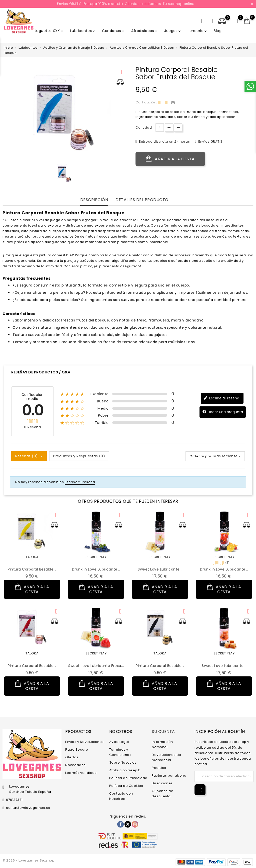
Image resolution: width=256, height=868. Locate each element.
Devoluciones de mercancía (166, 757)
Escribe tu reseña (221, 398)
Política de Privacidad (128, 778)
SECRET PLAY (96, 557)
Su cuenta (163, 731)
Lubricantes (83, 31)
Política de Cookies (126, 786)
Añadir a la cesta (170, 159)
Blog (218, 31)
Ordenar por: (201, 456)
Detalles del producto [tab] (142, 200)
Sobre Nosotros (123, 762)
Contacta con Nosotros (121, 796)
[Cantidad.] (160, 128)
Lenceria (198, 31)
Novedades (75, 765)
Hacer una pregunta (223, 412)
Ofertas (72, 757)
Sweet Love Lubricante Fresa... (96, 666)
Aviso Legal (119, 742)
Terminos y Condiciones (120, 752)
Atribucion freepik (125, 770)
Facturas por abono (169, 775)
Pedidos (159, 768)
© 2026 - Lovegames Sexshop (28, 860)
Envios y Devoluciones (84, 742)
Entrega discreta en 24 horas (164, 142)
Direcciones (162, 783)
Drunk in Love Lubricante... (96, 569)
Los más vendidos (81, 773)
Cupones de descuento (162, 794)
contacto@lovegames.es (28, 808)
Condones (113, 31)
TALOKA (32, 557)
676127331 (14, 800)
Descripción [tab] (94, 200)
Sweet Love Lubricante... (160, 569)
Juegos (173, 31)
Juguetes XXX (49, 31)
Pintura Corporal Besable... (32, 569)
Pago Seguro (77, 749)
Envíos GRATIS (210, 142)
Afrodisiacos (145, 31)
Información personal (162, 744)
